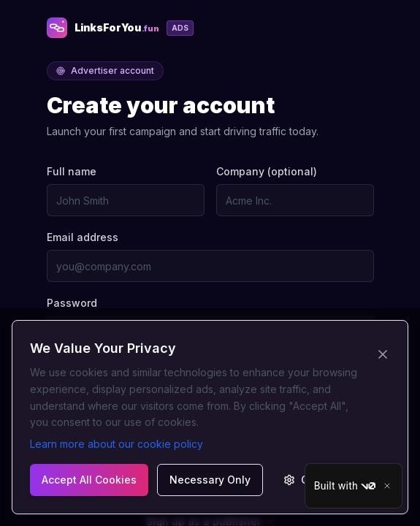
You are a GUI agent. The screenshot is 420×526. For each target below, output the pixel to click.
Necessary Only (210, 480)
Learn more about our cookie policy (117, 444)
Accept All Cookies (89, 480)
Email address (83, 237)
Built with (345, 486)
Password (72, 303)
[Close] (387, 486)
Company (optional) (267, 171)
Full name (72, 171)
